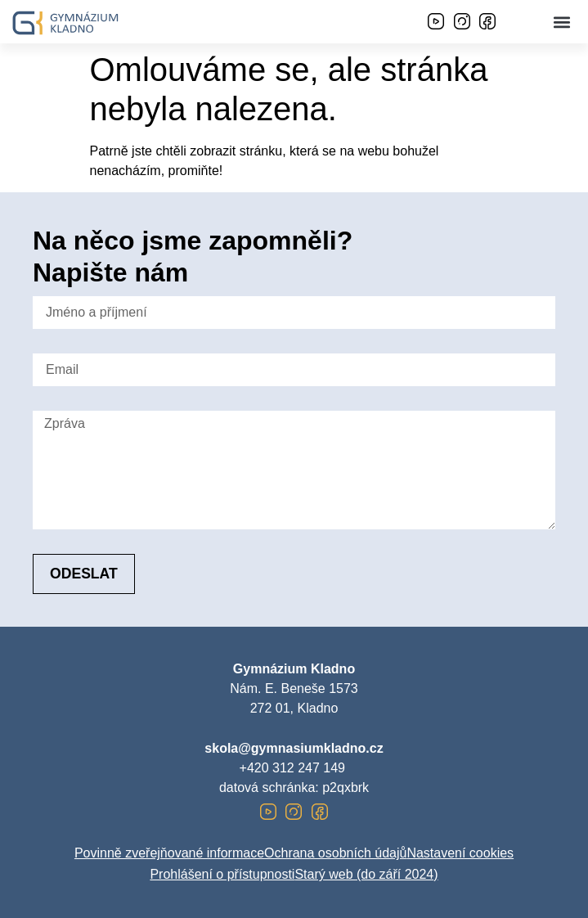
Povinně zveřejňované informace (169, 853)
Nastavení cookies (460, 853)
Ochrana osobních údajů (335, 853)
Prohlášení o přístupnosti (222, 874)
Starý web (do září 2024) (366, 874)
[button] (562, 22)
